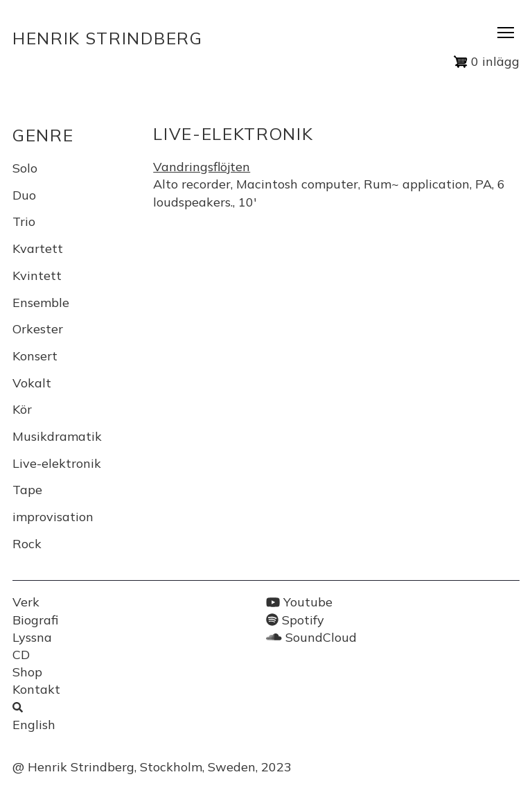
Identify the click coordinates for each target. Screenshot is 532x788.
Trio (24, 221)
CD (21, 655)
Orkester (38, 329)
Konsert (35, 356)
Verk (26, 602)
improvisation (53, 517)
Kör (22, 409)
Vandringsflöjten (202, 167)
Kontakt (36, 689)
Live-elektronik (57, 463)
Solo (25, 168)
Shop (27, 672)
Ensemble (41, 303)
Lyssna (32, 637)
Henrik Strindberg (108, 38)
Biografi (35, 620)
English (34, 725)
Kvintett (37, 275)
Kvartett (38, 248)
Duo (24, 195)
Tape (27, 490)
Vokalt (32, 383)
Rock (27, 544)
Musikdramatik (57, 436)
